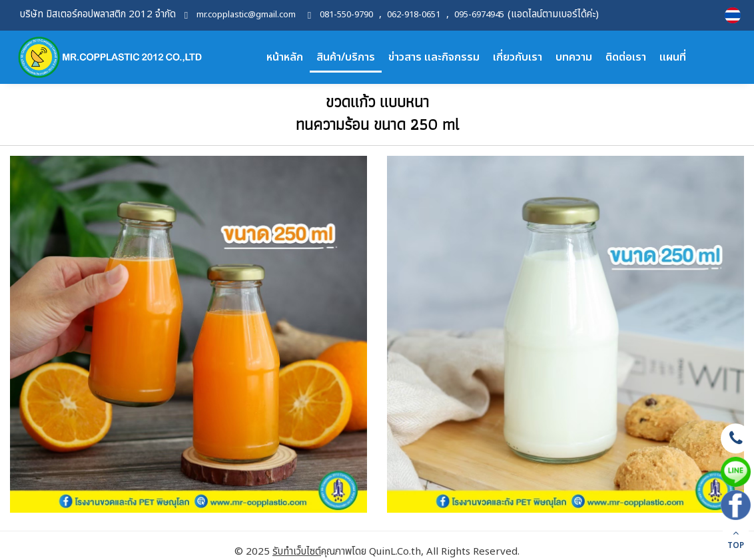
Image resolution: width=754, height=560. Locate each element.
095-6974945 (479, 15)
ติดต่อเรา (626, 57)
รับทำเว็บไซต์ (297, 552)
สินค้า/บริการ (346, 57)
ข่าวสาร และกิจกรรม (434, 57)
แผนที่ (673, 57)
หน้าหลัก (285, 57)
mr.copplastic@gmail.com (246, 15)
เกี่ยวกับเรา (518, 57)
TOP (736, 540)
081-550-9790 (346, 15)
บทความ (574, 57)
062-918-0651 (414, 15)
